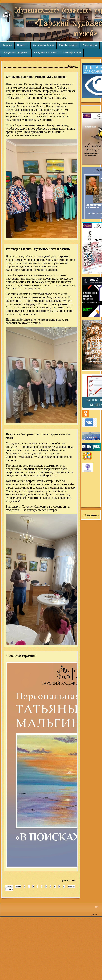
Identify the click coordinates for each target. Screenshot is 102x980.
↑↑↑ (97, 907)
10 (64, 886)
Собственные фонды (43, 45)
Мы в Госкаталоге (68, 45)
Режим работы (90, 45)
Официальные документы (16, 53)
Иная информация (72, 53)
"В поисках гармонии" (22, 656)
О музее (21, 45)
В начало (9, 886)
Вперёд (72, 886)
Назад (18, 886)
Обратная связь (92, 515)
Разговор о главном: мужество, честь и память (38, 249)
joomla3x (95, 914)
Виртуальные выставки (46, 53)
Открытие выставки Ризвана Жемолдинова (36, 77)
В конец (9, 889)
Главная (7, 45)
